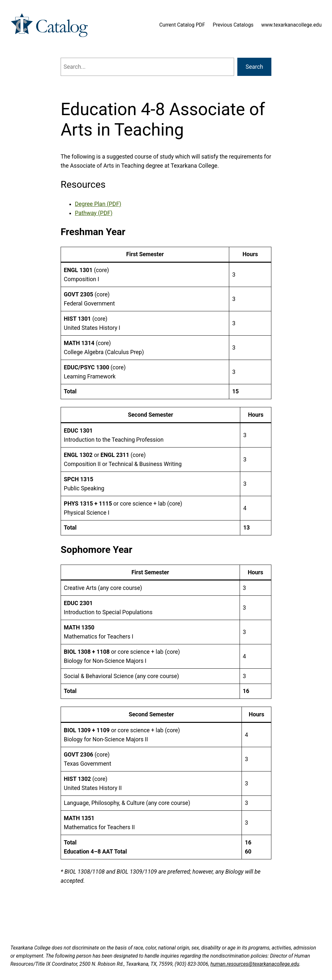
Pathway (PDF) (94, 213)
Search (255, 67)
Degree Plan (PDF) (98, 204)
